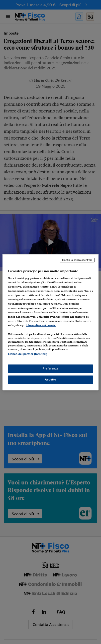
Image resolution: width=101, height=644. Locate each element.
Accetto (51, 379)
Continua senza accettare (77, 260)
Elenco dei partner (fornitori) (28, 354)
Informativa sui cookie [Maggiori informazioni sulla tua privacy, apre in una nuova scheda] (41, 325)
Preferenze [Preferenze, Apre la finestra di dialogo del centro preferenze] (51, 368)
